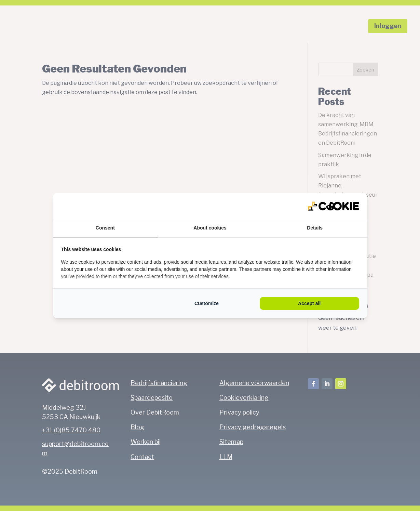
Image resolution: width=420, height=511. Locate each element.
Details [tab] (315, 228)
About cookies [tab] (210, 228)
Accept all (309, 303)
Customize (207, 303)
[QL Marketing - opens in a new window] (334, 206)
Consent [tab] (105, 228)
